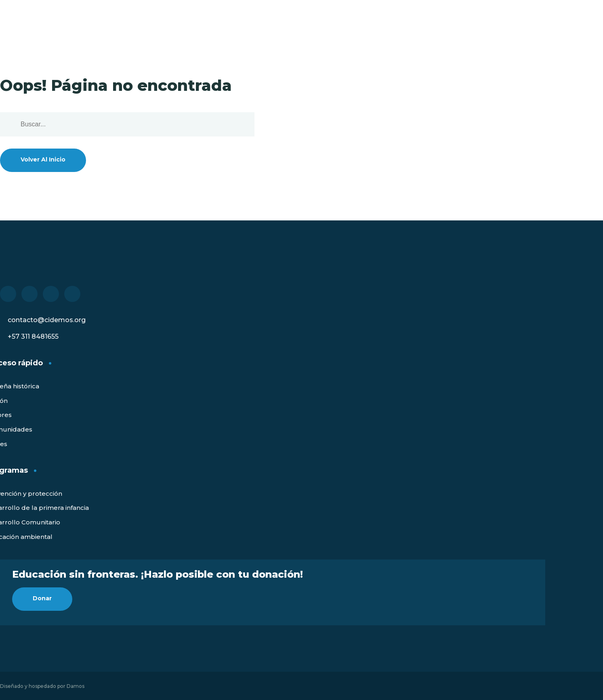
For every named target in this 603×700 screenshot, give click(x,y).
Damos (76, 686)
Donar (42, 598)
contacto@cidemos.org (47, 320)
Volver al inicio (43, 159)
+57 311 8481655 (33, 336)
